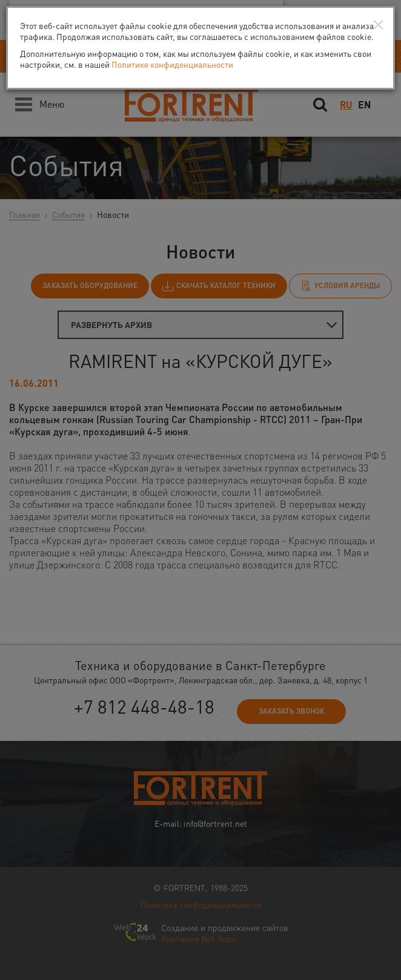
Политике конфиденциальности (172, 64)
